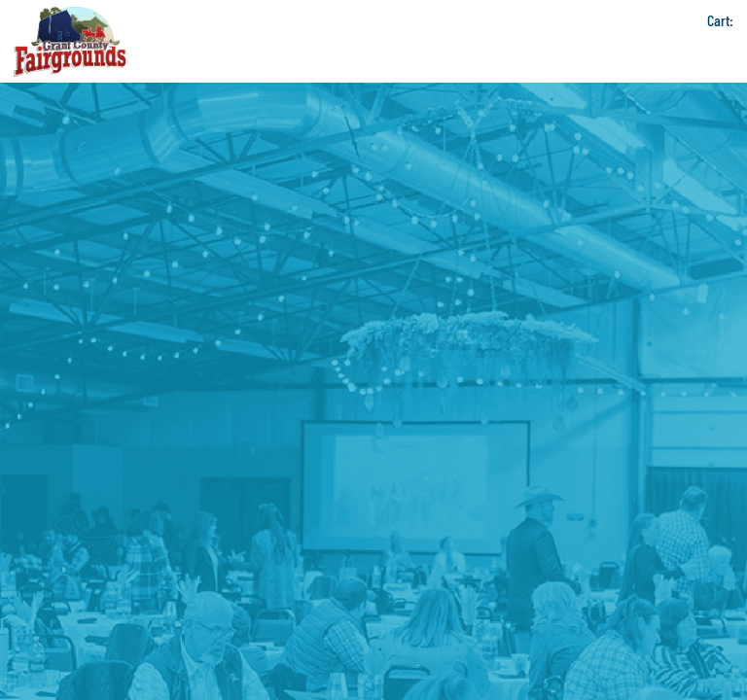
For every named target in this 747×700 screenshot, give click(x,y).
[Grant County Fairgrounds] (70, 41)
